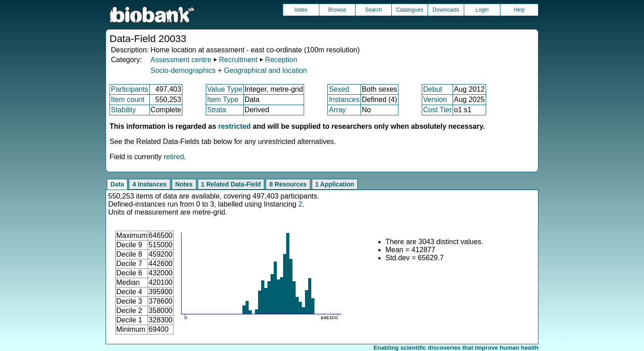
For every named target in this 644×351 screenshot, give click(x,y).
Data (117, 184)
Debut (433, 89)
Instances (344, 99)
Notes (184, 184)
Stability (123, 110)
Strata (217, 110)
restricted (235, 126)
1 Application (335, 184)
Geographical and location (266, 70)
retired (174, 157)
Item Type (223, 99)
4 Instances (149, 184)
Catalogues (410, 10)
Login (482, 10)
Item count (128, 99)
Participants (130, 89)
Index (301, 10)
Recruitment (238, 60)
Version (435, 99)
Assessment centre (181, 60)
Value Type (225, 89)
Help (519, 10)
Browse (337, 10)
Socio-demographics (183, 70)
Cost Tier (437, 110)
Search (373, 10)
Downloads (446, 10)
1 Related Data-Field (231, 184)
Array (337, 110)
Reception (281, 60)
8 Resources (288, 184)
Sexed (339, 89)
